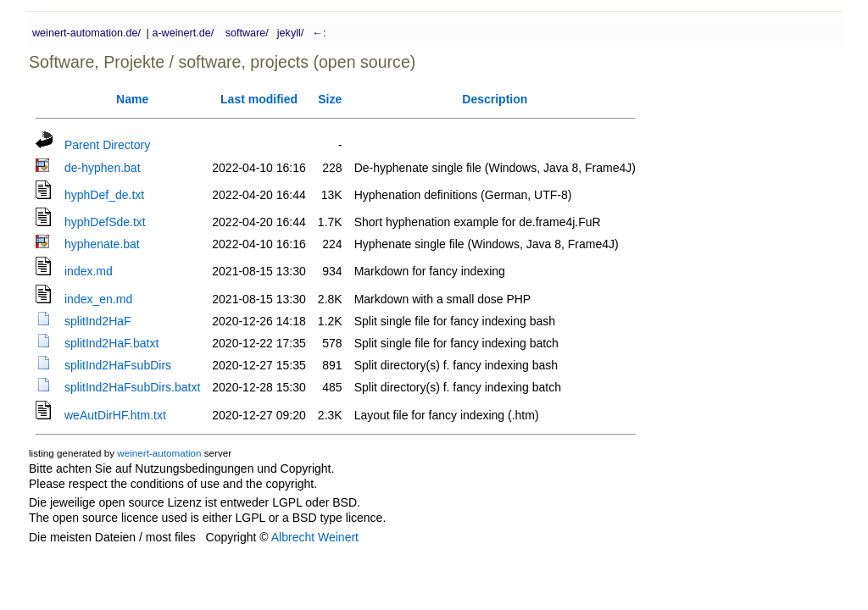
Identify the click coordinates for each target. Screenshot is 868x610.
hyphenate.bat (102, 244)
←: (318, 33)
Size (330, 99)
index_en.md (98, 299)
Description (495, 99)
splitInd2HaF (98, 321)
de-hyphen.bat (103, 168)
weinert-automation (159, 453)
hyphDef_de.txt (104, 195)
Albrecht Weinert (315, 537)
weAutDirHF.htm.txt (115, 415)
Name (132, 99)
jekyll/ (291, 33)
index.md (89, 271)
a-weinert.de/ (183, 33)
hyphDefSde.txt (105, 222)
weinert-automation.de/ (86, 33)
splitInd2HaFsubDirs (118, 365)
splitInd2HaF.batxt (111, 343)
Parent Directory (107, 145)
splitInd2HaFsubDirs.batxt (132, 387)
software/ (247, 33)
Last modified (259, 99)
